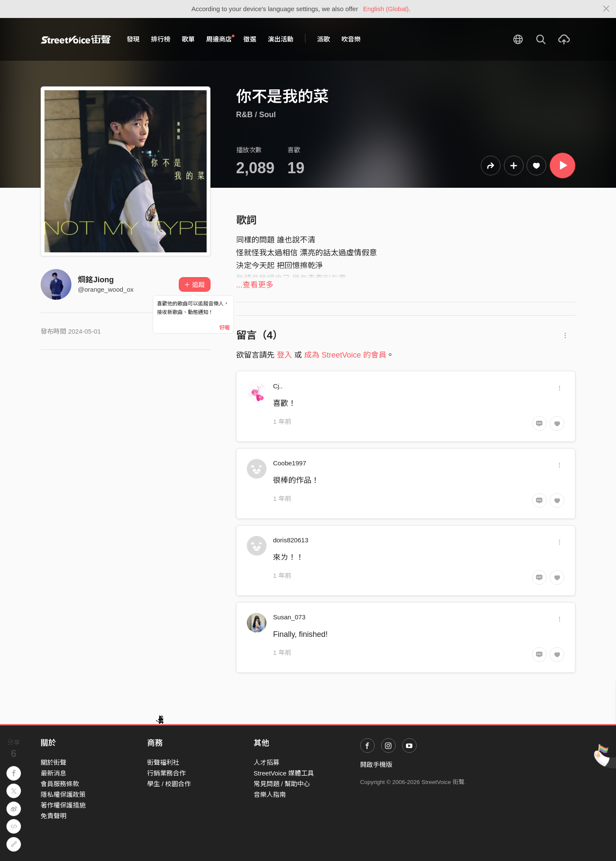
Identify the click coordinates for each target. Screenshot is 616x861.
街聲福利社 (163, 762)
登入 (284, 355)
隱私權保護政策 (63, 794)
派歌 (323, 39)
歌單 (188, 39)
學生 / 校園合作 (169, 784)
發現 (133, 39)
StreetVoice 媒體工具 (284, 773)
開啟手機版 (376, 765)
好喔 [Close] (225, 328)
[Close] (606, 9)
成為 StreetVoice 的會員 (345, 355)
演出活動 (281, 39)
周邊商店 (220, 39)
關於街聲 (53, 762)
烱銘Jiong (96, 280)
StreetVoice (76, 39)
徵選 (250, 39)
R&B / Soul (256, 115)
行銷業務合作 (166, 773)
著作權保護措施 (63, 805)
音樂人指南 (270, 794)
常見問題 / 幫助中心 (282, 784)
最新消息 (53, 773)
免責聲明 (53, 816)
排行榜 (161, 39)
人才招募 (267, 762)
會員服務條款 (60, 784)
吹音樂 (351, 39)
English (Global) (386, 9)
